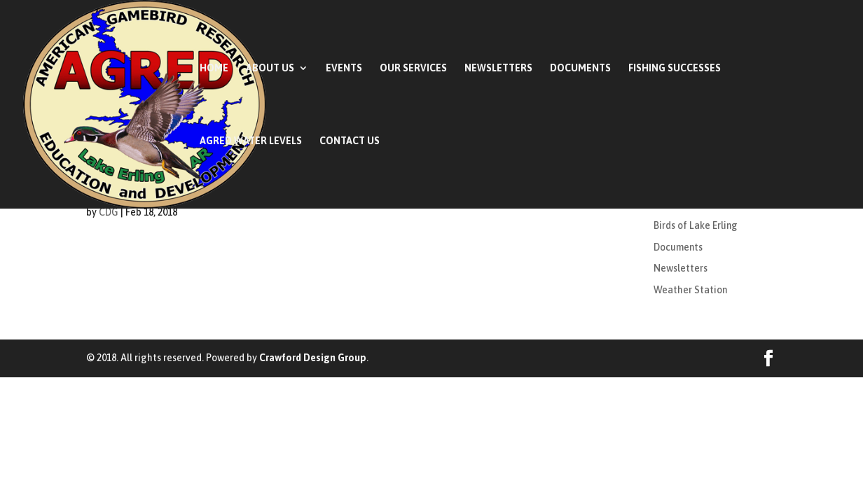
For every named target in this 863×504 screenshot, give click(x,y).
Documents (580, 68)
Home (214, 68)
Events (344, 68)
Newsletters (498, 68)
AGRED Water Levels (251, 141)
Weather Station (690, 290)
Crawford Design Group (313, 358)
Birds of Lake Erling (696, 225)
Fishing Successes (675, 68)
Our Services (413, 68)
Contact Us (350, 141)
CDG (109, 212)
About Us (270, 68)
